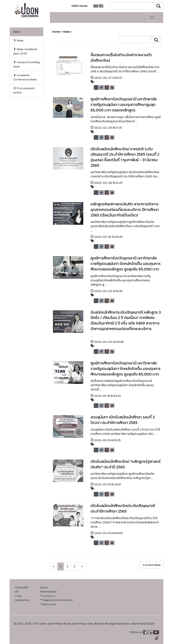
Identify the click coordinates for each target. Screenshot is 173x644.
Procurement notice (24, 90)
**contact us (48, 596)
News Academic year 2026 (25, 51)
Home (56, 32)
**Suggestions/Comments (56, 600)
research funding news (26, 64)
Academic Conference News (25, 77)
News (16, 32)
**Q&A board (48, 604)
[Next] (54, 567)
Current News (152, 565)
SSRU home (79, 6)
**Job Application (22, 598)
